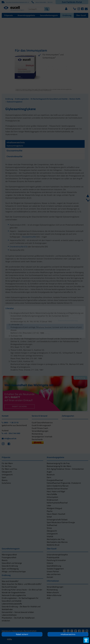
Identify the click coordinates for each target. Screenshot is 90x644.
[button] (45, 334)
